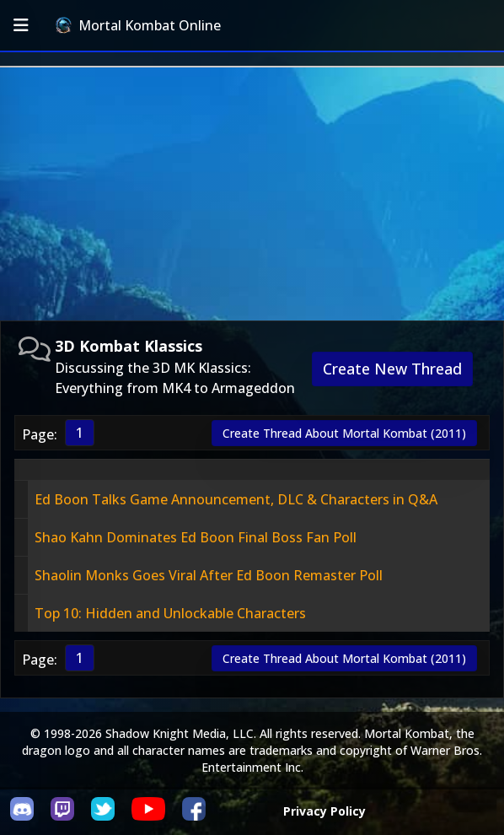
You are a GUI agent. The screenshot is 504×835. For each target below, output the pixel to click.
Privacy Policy (324, 811)
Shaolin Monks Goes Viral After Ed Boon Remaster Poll (209, 575)
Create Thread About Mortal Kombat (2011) (344, 433)
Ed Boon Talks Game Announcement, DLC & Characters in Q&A (236, 499)
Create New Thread (392, 369)
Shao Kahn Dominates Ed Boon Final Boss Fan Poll (196, 537)
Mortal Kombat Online (138, 25)
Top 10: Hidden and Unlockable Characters (170, 613)
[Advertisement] (252, 194)
